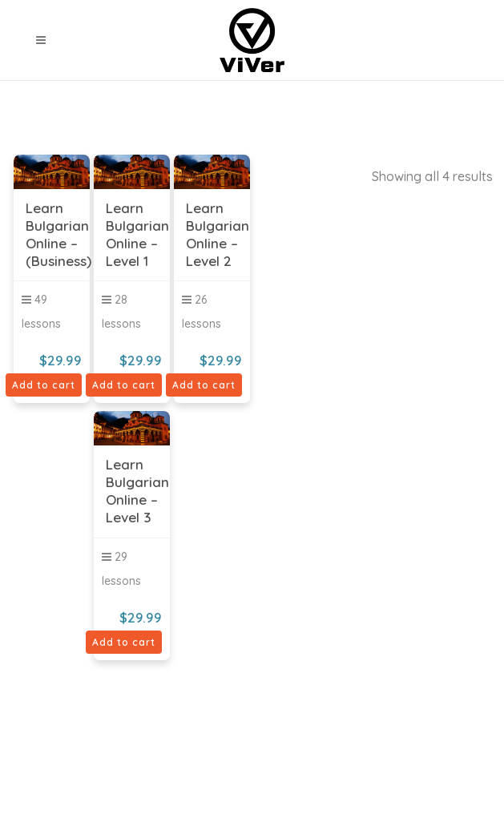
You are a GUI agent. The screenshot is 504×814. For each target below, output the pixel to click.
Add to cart (44, 385)
